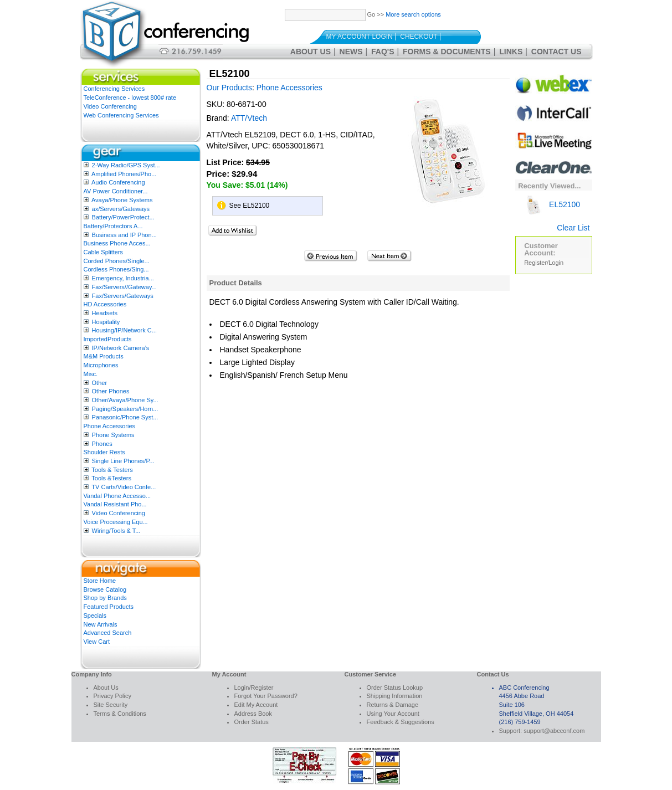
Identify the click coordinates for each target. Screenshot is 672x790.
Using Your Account (393, 714)
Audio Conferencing (118, 182)
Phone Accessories (110, 426)
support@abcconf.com (554, 731)
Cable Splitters (104, 252)
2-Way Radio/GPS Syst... (126, 165)
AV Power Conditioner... (116, 191)
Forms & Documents (447, 52)
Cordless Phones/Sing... (116, 269)
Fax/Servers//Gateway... (124, 287)
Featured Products (109, 607)
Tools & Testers (112, 470)
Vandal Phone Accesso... (117, 496)
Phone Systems (113, 435)
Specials (95, 615)
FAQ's (383, 52)
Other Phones (111, 391)
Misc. (91, 374)
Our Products (229, 88)
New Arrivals (101, 624)
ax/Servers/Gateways (121, 209)
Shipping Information (395, 696)
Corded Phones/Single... (117, 261)
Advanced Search (108, 633)
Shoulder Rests (104, 452)
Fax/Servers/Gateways (123, 296)
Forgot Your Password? (266, 696)
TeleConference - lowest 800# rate (130, 98)
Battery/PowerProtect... (123, 217)
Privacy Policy (112, 696)
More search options (413, 14)
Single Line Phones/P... (123, 461)
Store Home (100, 581)
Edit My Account (256, 705)
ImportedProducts (108, 339)
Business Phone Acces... (117, 243)
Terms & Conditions (120, 714)
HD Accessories (105, 304)
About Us (311, 52)
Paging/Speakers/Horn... (125, 409)
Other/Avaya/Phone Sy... (125, 400)
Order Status (252, 722)
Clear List (573, 228)
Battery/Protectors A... (113, 226)
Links (511, 52)
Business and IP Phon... (124, 235)
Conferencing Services (114, 89)
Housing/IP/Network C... (124, 330)
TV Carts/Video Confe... (124, 487)
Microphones (101, 365)
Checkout (419, 37)
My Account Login (360, 37)
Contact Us (556, 52)
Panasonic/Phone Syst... (125, 417)
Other (100, 383)
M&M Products (104, 356)
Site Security (111, 705)
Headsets (105, 313)
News (351, 52)
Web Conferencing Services (121, 115)
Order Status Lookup (395, 688)
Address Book (253, 714)
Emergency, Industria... (123, 278)
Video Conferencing (110, 106)
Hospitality (106, 322)
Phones (102, 444)
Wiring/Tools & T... (116, 531)
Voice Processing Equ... (116, 522)
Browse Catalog (105, 589)
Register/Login (544, 263)
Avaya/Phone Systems (122, 200)
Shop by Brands (105, 598)
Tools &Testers (111, 478)
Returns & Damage (393, 705)
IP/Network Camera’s (121, 348)
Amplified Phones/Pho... (124, 174)
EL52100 (552, 204)
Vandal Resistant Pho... (115, 504)
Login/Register (254, 688)
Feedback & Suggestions (401, 722)
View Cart (97, 642)
